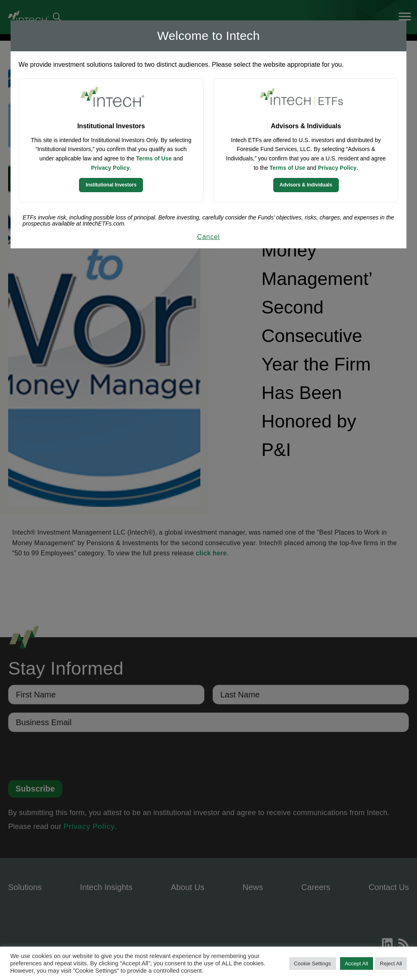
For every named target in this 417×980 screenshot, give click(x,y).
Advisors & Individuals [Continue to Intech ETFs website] (306, 185)
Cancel (208, 237)
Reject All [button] (391, 964)
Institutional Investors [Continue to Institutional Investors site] (111, 185)
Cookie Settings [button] (313, 964)
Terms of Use (154, 158)
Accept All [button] (357, 964)
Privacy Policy (110, 168)
